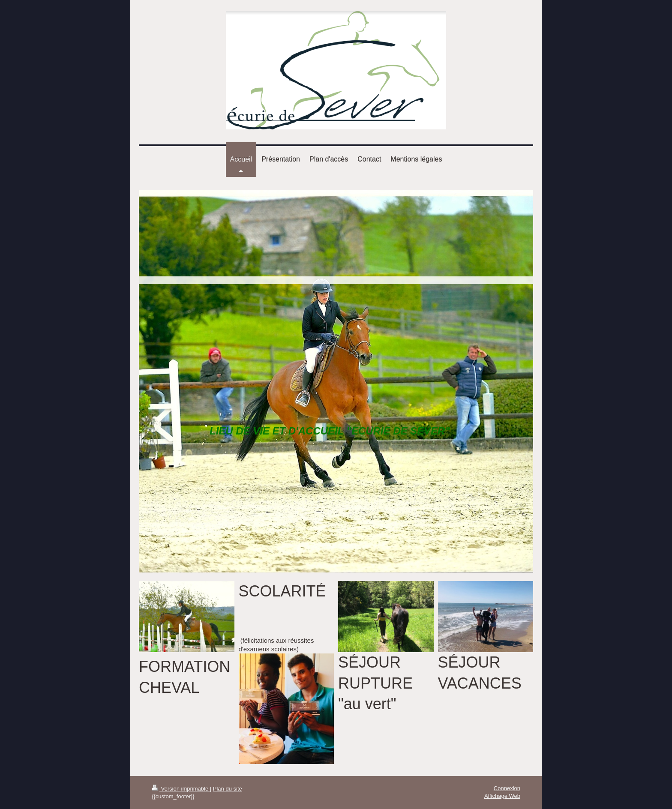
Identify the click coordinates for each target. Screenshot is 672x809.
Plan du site (228, 789)
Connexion (507, 788)
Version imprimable (181, 789)
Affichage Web (502, 796)
